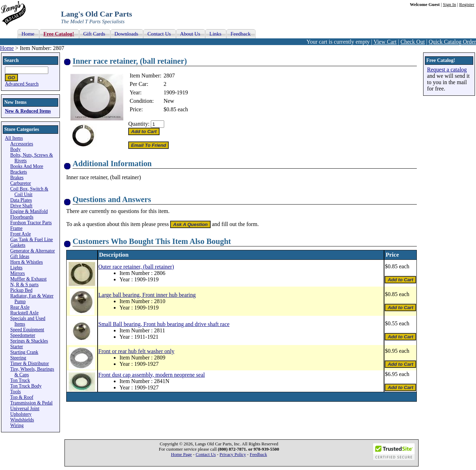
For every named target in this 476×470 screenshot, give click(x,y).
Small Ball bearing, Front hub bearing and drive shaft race (164, 324)
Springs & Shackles (29, 341)
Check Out (413, 42)
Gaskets (18, 245)
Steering (18, 358)
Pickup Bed (21, 290)
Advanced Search (22, 84)
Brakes (17, 178)
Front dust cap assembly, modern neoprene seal (152, 375)
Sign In (449, 5)
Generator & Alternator (33, 251)
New (169, 101)
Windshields (22, 420)
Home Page (181, 455)
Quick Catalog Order (452, 42)
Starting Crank (24, 352)
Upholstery (21, 414)
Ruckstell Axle (24, 313)
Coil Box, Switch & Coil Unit (29, 192)
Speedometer (23, 335)
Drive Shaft (21, 206)
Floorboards (22, 217)
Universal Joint (25, 409)
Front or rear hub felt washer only (136, 351)
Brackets (19, 172)
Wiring (17, 425)
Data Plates (21, 200)
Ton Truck (20, 380)
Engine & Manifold (29, 211)
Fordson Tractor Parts (31, 223)
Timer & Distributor (30, 364)
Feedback (258, 455)
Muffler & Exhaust (28, 279)
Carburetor (21, 183)
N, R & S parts (24, 285)
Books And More (27, 166)
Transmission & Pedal (31, 403)
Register (467, 5)
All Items (14, 138)
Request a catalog (447, 70)
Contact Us (206, 455)
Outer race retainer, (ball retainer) (136, 267)
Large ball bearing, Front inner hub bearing (147, 295)
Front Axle (21, 234)
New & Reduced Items (28, 111)
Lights (16, 268)
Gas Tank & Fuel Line (32, 240)
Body (15, 149)
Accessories (22, 144)
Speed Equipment (27, 330)
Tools (16, 392)
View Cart (385, 42)
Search (11, 60)
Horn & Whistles (27, 262)
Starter (17, 347)
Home (7, 48)
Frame (16, 228)
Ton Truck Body (26, 386)
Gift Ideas (20, 256)
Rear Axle (20, 307)
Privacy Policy (233, 455)
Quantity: (139, 124)
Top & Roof (22, 397)
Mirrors (18, 273)
